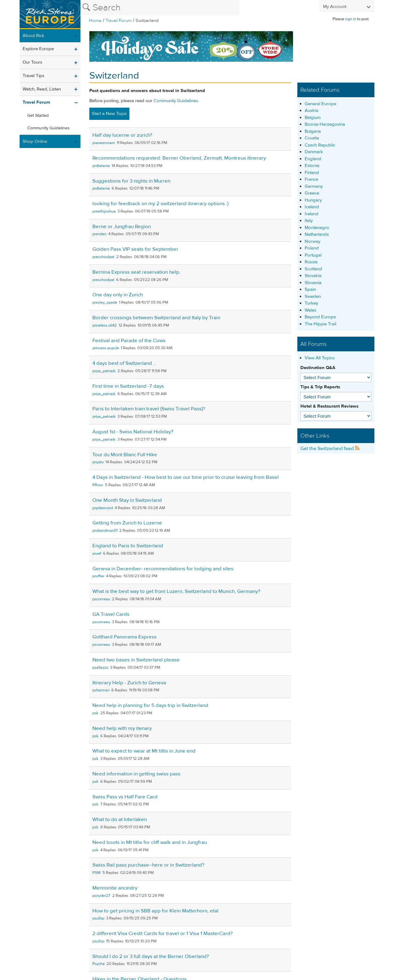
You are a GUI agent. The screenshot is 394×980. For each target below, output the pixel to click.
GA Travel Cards (111, 614)
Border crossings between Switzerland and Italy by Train (156, 318)
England (313, 159)
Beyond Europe (320, 317)
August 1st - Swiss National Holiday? (133, 432)
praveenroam (104, 143)
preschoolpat (103, 257)
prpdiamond (103, 508)
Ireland (312, 214)
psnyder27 (101, 896)
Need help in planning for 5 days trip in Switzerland (150, 705)
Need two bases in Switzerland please (136, 660)
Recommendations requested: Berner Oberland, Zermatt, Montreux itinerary (179, 158)
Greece (312, 193)
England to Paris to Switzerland (128, 546)
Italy (309, 221)
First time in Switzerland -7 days (128, 386)
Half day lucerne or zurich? (122, 135)
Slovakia (313, 276)
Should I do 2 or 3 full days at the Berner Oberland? (151, 956)
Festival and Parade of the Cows (129, 341)
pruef (97, 553)
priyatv (98, 462)
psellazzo (100, 668)
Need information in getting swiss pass (136, 774)
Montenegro (317, 228)
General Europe (320, 104)
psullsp (98, 918)
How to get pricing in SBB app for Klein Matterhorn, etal (155, 911)
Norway (312, 241)
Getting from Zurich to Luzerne (127, 523)
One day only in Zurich (118, 295)
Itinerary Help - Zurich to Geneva (129, 683)
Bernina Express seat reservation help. (136, 272)
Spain (310, 289)
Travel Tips (33, 76)
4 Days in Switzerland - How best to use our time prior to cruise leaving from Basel (186, 477)
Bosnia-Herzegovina (325, 124)
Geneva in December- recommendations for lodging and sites (163, 569)
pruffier (98, 576)
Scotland (313, 269)
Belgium (313, 118)
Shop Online (35, 141)
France (311, 179)
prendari (99, 234)
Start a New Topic (109, 114)
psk (95, 713)
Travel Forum (119, 21)
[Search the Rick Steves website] (160, 8)
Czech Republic (320, 145)
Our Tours (32, 62)
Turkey (311, 303)
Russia (311, 262)
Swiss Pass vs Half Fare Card (125, 797)
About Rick (33, 36)
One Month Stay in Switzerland (127, 500)
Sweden (313, 296)
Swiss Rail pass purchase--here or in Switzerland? (148, 865)
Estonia (312, 166)
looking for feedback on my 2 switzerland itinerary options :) (160, 204)
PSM (97, 873)
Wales (310, 310)
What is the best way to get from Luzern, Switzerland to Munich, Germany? (176, 591)
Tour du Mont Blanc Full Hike (125, 455)
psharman (101, 690)
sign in (351, 19)
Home (95, 21)
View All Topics (320, 358)
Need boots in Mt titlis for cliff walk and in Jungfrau (150, 842)
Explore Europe (38, 49)
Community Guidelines (48, 128)
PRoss (98, 485)
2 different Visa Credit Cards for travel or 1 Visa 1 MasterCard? (163, 934)
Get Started (38, 116)
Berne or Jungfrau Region (122, 227)
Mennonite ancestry (115, 888)
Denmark (314, 152)
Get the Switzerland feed (330, 449)
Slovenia (313, 283)
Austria (312, 111)
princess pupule (106, 348)
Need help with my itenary (122, 728)
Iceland (312, 207)
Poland (312, 248)
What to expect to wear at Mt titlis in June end (144, 751)
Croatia (312, 138)
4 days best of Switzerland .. (124, 363)
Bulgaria (313, 131)
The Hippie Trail (320, 324)
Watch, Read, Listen (42, 89)
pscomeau (101, 599)
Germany (314, 186)
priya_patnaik (104, 371)
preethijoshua (104, 211)
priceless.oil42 (105, 325)
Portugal (313, 255)
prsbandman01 (105, 531)
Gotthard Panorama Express (125, 637)
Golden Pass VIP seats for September (135, 249)
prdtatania (101, 166)
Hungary (313, 200)
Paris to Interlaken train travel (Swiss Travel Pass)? (149, 409)
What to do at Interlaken (120, 819)
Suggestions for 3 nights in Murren (131, 181)
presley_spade (105, 302)
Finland (312, 173)
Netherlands (317, 234)
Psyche (98, 964)
